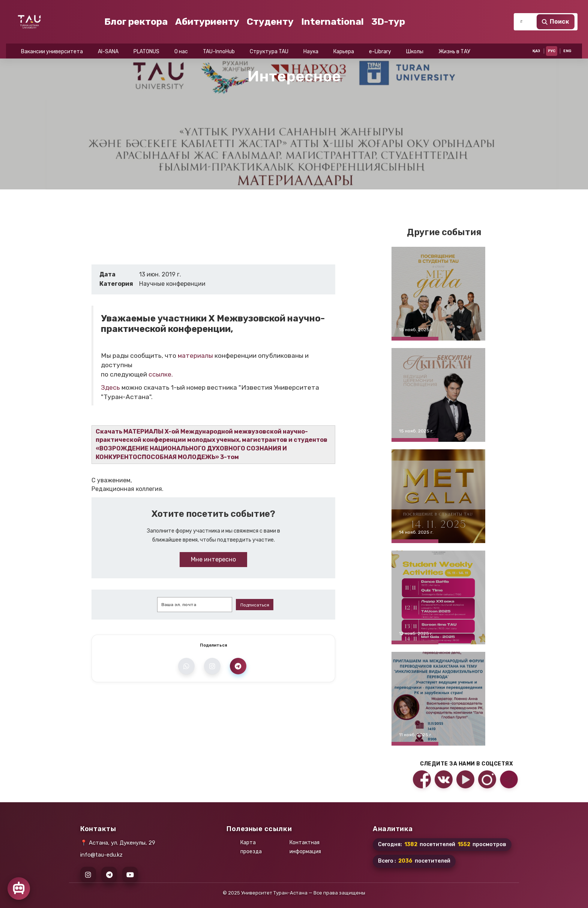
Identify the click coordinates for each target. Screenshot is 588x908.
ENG (567, 8)
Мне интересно (213, 559)
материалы (195, 356)
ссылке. (161, 374)
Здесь (110, 387)
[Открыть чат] (19, 888)
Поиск (556, 37)
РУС (552, 8)
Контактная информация (305, 847)
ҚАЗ (536, 8)
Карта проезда (251, 847)
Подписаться (255, 605)
